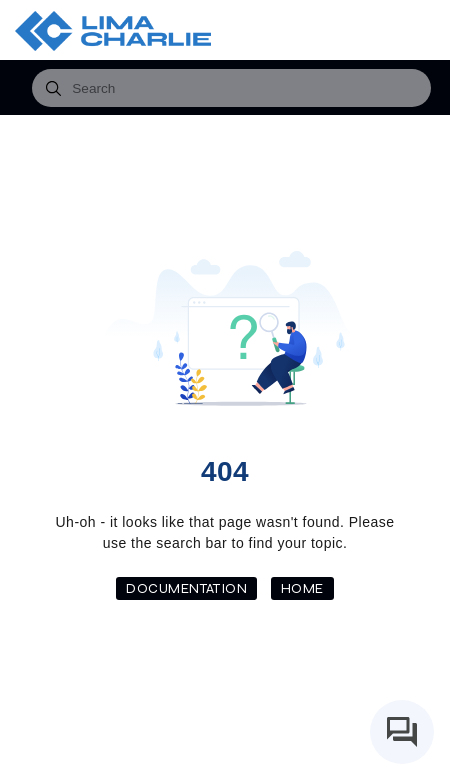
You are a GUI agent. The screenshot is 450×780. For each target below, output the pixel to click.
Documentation (186, 588)
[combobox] (231, 88)
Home (302, 588)
